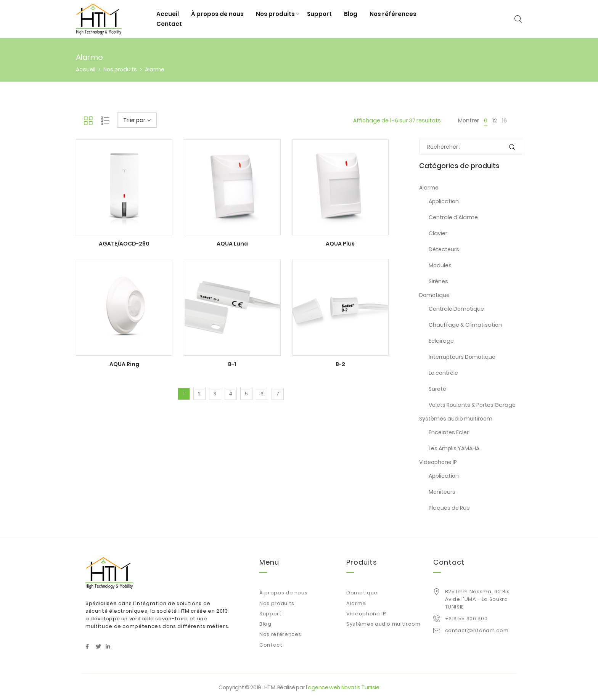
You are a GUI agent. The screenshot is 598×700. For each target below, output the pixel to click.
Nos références (393, 14)
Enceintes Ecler (449, 432)
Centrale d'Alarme (453, 217)
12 (495, 120)
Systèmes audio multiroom (456, 419)
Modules (440, 265)
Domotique (434, 295)
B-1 (232, 364)
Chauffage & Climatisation (465, 325)
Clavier (438, 233)
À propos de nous (217, 14)
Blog (351, 14)
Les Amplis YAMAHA (454, 448)
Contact (169, 24)
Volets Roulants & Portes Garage (472, 405)
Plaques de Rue (449, 508)
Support (319, 14)
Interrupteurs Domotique (462, 357)
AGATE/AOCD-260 (124, 244)
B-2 (340, 364)
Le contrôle (443, 373)
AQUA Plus (340, 244)
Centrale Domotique (456, 309)
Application (444, 201)
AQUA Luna (232, 244)
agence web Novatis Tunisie (344, 687)
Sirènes (438, 281)
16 (504, 120)
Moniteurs (442, 492)
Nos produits (275, 14)
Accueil (168, 14)
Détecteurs (444, 249)
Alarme (429, 188)
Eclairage (441, 341)
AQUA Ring (124, 364)
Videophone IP (438, 462)
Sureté (437, 389)
